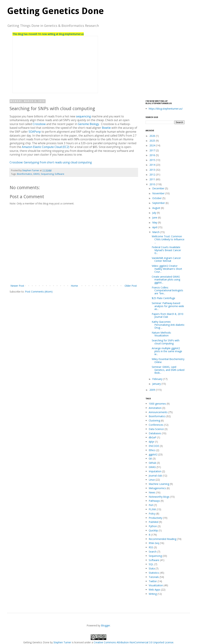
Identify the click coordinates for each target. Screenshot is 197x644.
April (155, 227)
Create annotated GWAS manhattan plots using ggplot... (166, 280)
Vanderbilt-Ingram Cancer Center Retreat (166, 259)
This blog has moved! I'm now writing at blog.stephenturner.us (48, 34)
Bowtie (106, 128)
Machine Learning (159, 484)
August (157, 208)
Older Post (131, 286)
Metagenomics (157, 488)
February (158, 379)
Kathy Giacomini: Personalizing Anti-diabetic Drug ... (168, 325)
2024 (153, 145)
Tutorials (154, 577)
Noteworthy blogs (159, 497)
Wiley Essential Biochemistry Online (168, 361)
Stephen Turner (31, 170)
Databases (155, 433)
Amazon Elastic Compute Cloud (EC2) (46, 147)
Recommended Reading (162, 539)
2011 (153, 179)
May (155, 222)
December (159, 188)
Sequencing (47, 174)
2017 (153, 150)
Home (74, 286)
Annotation (155, 408)
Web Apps (154, 590)
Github (152, 463)
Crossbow (39, 124)
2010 (153, 184)
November (159, 193)
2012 (153, 174)
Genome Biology (88, 124)
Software (59, 174)
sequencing (83, 116)
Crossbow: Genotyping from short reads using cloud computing (51, 162)
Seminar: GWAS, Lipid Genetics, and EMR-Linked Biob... (168, 370)
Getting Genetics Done (55, 11)
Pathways (154, 501)
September (159, 203)
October (157, 198)
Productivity (155, 518)
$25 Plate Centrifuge (163, 298)
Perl (151, 505)
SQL (151, 564)
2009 (153, 390)
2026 (153, 136)
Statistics (154, 573)
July (155, 213)
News (152, 492)
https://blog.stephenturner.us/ (166, 109)
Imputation (155, 471)
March (156, 232)
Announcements (158, 412)
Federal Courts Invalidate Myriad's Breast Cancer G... (166, 250)
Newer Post (17, 286)
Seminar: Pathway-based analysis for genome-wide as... (168, 306)
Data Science (156, 429)
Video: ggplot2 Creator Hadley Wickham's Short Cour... (167, 269)
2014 (153, 165)
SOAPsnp (35, 132)
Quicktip (153, 530)
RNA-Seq (154, 543)
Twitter (153, 581)
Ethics (152, 450)
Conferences (156, 425)
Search (153, 552)
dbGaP (153, 437)
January (157, 384)
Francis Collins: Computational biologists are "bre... (167, 290)
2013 (153, 170)
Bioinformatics (25, 174)
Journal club (155, 476)
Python (153, 526)
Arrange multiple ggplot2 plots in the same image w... (167, 351)
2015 (153, 160)
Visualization (156, 585)
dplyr (151, 442)
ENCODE (154, 446)
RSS (151, 547)
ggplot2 (153, 454)
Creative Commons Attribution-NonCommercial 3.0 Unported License (134, 642)
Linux (152, 480)
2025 (153, 141)
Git (150, 458)
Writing (153, 594)
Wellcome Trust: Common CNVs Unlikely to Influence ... (168, 239)
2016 (153, 155)
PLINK (152, 509)
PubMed (154, 522)
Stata (152, 568)
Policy (152, 514)
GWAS (36, 174)
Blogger (106, 625)
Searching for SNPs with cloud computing (166, 342)
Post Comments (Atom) (39, 292)
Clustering (154, 420)
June (155, 217)
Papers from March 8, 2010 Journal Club (168, 315)
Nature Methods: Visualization (162, 334)
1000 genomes (157, 404)
